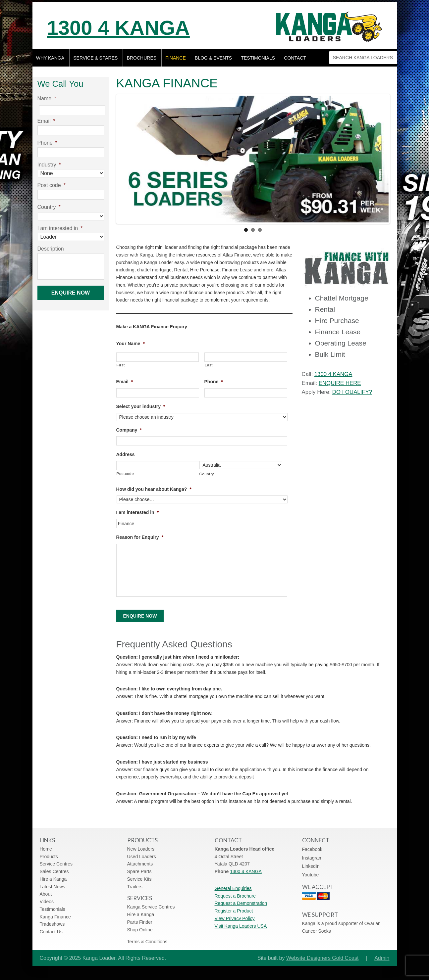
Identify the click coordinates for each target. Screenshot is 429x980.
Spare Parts (139, 871)
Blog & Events (213, 58)
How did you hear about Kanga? (154, 489)
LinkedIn (311, 866)
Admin (382, 958)
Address (126, 454)
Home (46, 849)
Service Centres (56, 864)
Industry (49, 165)
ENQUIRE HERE (340, 383)
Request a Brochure (235, 896)
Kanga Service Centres (151, 907)
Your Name (131, 344)
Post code (52, 185)
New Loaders (141, 849)
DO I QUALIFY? (352, 392)
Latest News (53, 887)
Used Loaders (142, 857)
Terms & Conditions (147, 942)
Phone (214, 382)
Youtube (311, 875)
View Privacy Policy (235, 918)
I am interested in (138, 512)
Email (125, 382)
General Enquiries (233, 888)
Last (209, 365)
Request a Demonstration (241, 903)
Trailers (135, 887)
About (46, 894)
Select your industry (141, 406)
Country (207, 474)
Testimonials (258, 58)
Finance (175, 58)
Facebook (312, 849)
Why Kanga (50, 58)
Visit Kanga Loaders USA (241, 926)
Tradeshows (52, 924)
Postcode (125, 474)
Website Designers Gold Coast (322, 958)
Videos (47, 902)
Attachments (140, 864)
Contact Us (51, 932)
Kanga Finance (55, 917)
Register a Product (234, 911)
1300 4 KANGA (118, 28)
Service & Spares (95, 58)
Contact (295, 58)
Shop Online (140, 930)
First (121, 365)
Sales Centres (54, 871)
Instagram (312, 858)
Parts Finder (140, 922)
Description (51, 249)
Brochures (142, 58)
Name (47, 98)
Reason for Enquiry (140, 537)
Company (129, 430)
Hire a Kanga (53, 879)
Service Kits (139, 879)
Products (49, 857)
